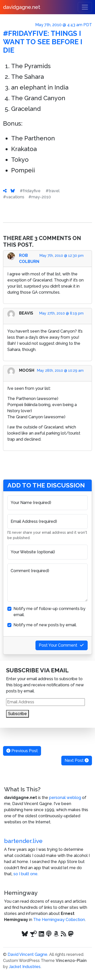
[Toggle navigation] (85, 7)
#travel (53, 191)
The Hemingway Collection (59, 920)
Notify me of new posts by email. (45, 625)
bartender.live (23, 841)
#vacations (14, 197)
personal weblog (65, 798)
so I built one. (26, 874)
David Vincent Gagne (27, 954)
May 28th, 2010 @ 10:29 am (60, 370)
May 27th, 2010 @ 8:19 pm (61, 313)
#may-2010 (40, 197)
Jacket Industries (25, 967)
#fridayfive (30, 191)
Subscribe (17, 714)
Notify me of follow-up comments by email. (49, 612)
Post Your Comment (62, 645)
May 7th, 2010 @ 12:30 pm (62, 256)
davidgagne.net (22, 7)
